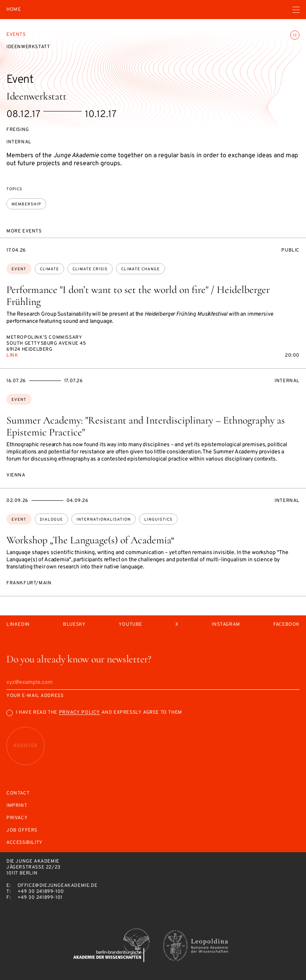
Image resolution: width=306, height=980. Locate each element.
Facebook (286, 625)
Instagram (226, 625)
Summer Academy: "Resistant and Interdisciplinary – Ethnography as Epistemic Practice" (146, 426)
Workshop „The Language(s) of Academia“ (90, 540)
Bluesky (74, 625)
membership (26, 204)
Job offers (22, 831)
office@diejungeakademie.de (58, 886)
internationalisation (104, 520)
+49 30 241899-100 (41, 892)
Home (14, 10)
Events (16, 35)
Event (19, 269)
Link (12, 355)
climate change (140, 269)
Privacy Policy (79, 713)
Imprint (17, 806)
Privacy (17, 818)
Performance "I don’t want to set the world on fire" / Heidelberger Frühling (138, 296)
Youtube (130, 625)
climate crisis (90, 269)
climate (49, 269)
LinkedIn (18, 625)
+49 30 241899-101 (40, 898)
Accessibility (25, 843)
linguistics (158, 520)
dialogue (51, 520)
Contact (18, 794)
